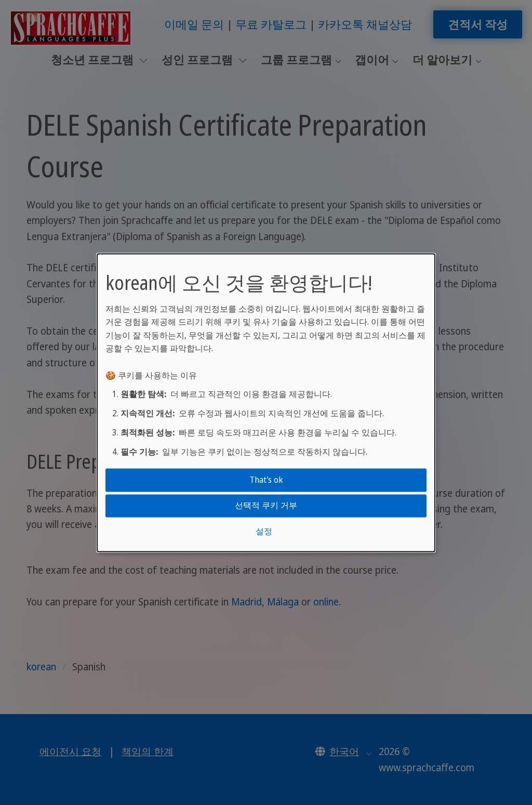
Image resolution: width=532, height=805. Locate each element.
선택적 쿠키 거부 (266, 506)
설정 (264, 531)
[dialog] (266, 402)
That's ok (266, 480)
